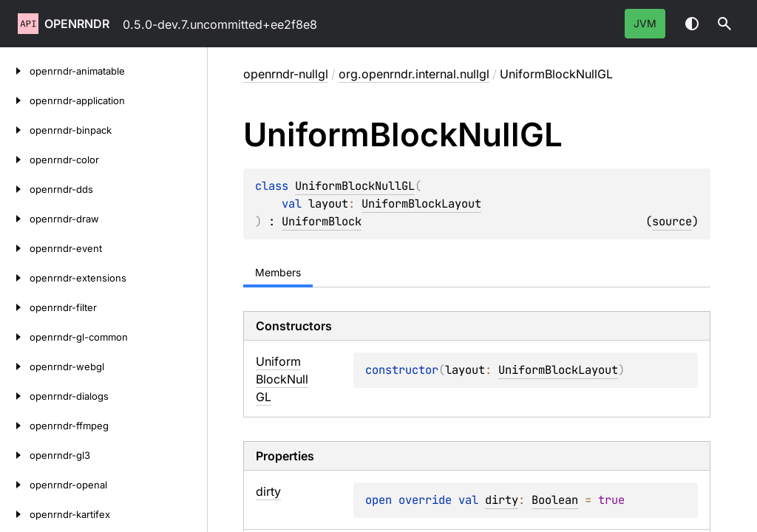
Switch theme (692, 24)
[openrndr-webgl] (15, 366)
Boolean (555, 500)
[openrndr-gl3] (15, 455)
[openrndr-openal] (15, 485)
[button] (724, 24)
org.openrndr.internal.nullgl (414, 74)
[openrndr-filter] (15, 307)
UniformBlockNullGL (355, 186)
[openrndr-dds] (15, 189)
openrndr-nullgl (286, 74)
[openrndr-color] (15, 160)
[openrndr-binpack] (15, 130)
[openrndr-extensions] (15, 278)
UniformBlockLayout (421, 204)
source (672, 221)
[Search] (724, 24)
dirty (502, 500)
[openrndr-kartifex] (15, 514)
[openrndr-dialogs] (15, 396)
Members (278, 272)
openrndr (77, 24)
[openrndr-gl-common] (15, 337)
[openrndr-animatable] (15, 71)
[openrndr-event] (15, 248)
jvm (645, 23)
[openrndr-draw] (15, 219)
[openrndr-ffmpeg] (15, 426)
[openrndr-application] (15, 100)
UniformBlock (322, 221)
